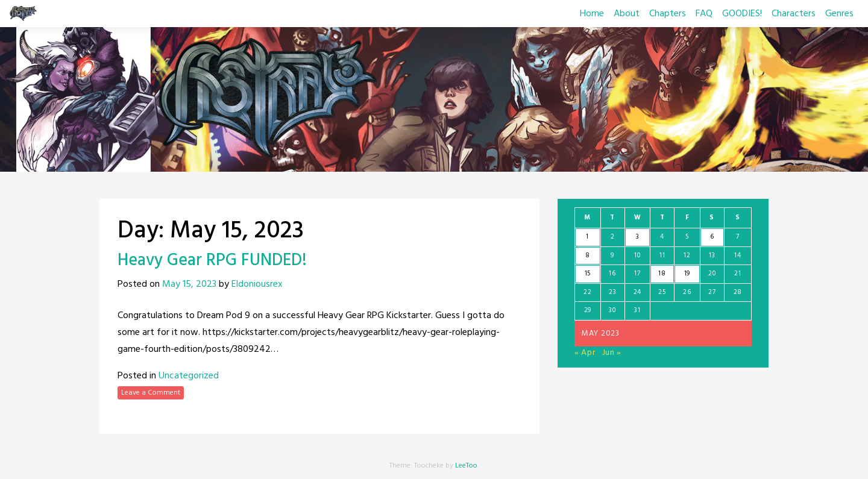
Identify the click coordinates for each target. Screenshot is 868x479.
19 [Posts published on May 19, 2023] (687, 274)
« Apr (585, 353)
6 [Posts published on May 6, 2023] (712, 237)
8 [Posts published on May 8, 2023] (588, 255)
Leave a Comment (151, 393)
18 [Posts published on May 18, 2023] (662, 274)
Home (592, 14)
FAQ (704, 14)
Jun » (612, 353)
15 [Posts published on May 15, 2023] (588, 274)
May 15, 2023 (189, 284)
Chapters (668, 14)
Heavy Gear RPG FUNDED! (212, 261)
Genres (839, 14)
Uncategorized (189, 376)
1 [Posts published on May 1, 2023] (587, 237)
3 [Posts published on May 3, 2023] (638, 237)
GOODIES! (742, 14)
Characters (794, 14)
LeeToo (466, 466)
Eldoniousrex (257, 284)
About (627, 14)
